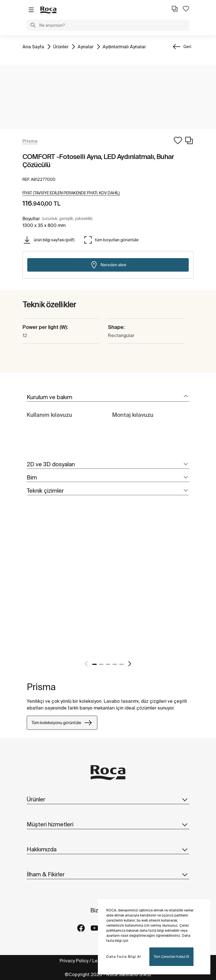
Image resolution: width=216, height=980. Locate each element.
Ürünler (61, 46)
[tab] (108, 397)
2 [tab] (101, 664)
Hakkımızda (108, 849)
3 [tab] (108, 664)
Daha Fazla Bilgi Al (124, 957)
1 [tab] (94, 664)
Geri (187, 47)
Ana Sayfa (33, 46)
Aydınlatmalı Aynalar (124, 46)
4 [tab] (115, 664)
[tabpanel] (29, 587)
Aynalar (86, 46)
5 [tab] (121, 664)
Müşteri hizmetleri (108, 824)
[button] (33, 26)
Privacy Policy (74, 961)
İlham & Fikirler (108, 874)
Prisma (41, 687)
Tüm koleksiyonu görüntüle (62, 723)
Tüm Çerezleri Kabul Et (171, 957)
